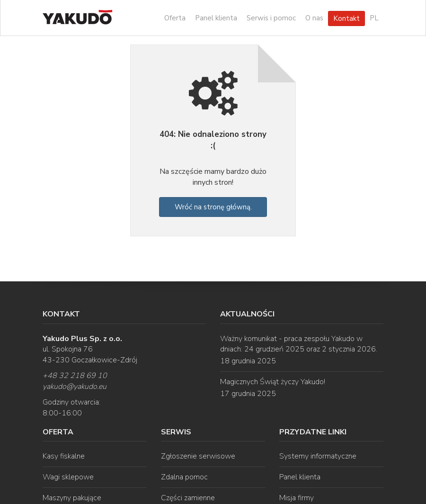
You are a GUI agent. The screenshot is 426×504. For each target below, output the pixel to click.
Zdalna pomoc (184, 477)
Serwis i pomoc (271, 18)
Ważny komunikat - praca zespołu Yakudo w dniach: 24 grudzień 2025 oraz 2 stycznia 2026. (299, 344)
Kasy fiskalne (64, 456)
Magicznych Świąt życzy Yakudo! (273, 382)
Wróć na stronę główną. (213, 207)
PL (374, 18)
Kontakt (346, 18)
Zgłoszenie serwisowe (198, 456)
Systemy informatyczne (318, 456)
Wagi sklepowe (68, 477)
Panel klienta (216, 18)
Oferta (175, 18)
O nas (314, 18)
